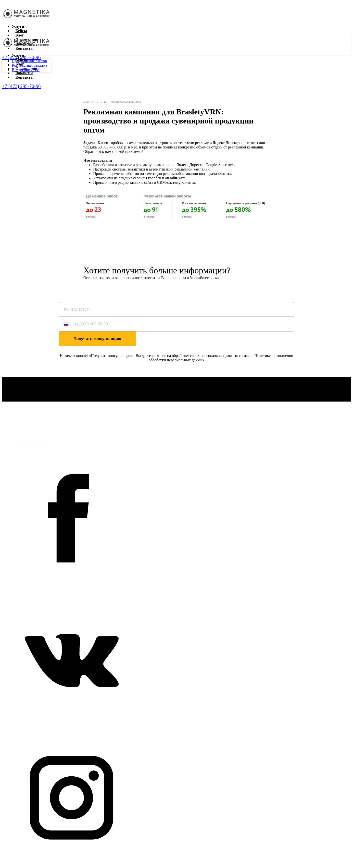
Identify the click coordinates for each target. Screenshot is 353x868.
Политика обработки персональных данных (38, 434)
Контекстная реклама (29, 65)
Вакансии (24, 73)
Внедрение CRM (26, 70)
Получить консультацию (97, 339)
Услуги (18, 26)
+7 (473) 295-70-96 (21, 86)
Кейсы (21, 31)
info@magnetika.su (36, 444)
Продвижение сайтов (29, 61)
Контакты (25, 77)
